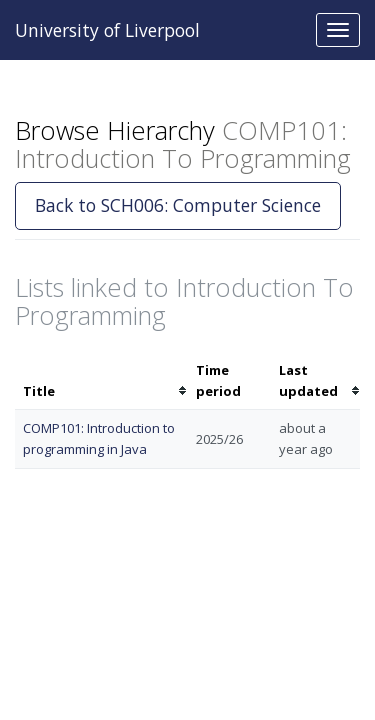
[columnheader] (101, 381)
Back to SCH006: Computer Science (178, 205)
